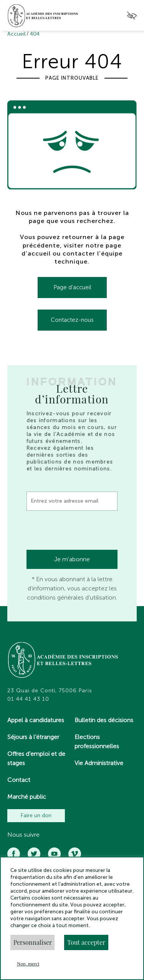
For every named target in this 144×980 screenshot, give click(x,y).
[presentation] (85, 531)
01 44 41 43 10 (28, 699)
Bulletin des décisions (104, 720)
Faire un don (36, 815)
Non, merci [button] (28, 964)
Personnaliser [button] (33, 942)
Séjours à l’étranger (33, 737)
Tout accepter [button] (86, 942)
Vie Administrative (99, 763)
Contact (19, 780)
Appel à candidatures (36, 720)
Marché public (27, 797)
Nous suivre (23, 835)
